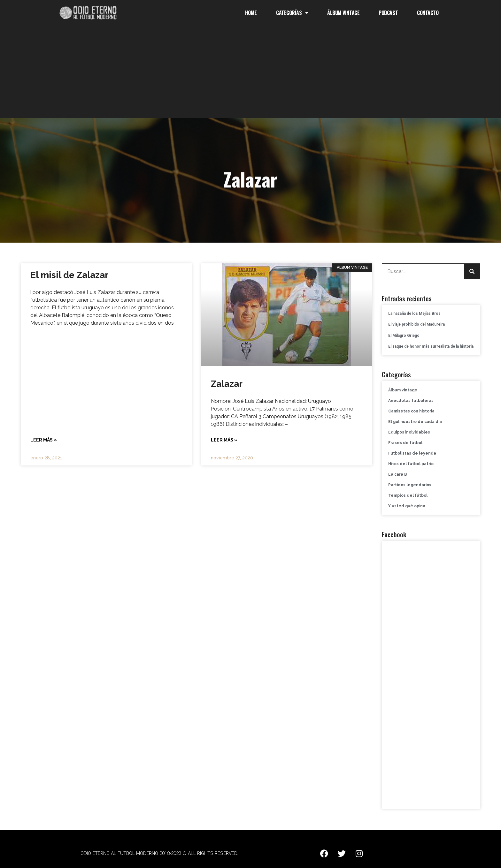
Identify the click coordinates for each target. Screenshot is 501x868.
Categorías (292, 13)
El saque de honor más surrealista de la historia (431, 346)
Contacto (428, 13)
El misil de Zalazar (69, 275)
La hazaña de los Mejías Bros (414, 313)
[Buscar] (472, 271)
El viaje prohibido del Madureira (416, 324)
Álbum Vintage (343, 13)
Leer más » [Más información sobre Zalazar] (224, 440)
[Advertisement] (250, 73)
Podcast (388, 13)
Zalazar (227, 384)
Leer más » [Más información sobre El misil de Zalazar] (44, 440)
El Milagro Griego (404, 336)
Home (251, 13)
